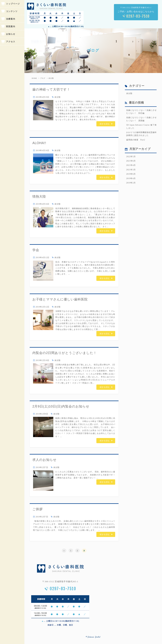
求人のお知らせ (44, 460)
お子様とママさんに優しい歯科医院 (60, 299)
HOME (34, 78)
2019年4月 (131, 178)
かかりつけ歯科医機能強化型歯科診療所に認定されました (141, 134)
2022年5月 (131, 157)
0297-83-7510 (138, 16)
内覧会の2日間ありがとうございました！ (65, 353)
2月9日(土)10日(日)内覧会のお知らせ (61, 406)
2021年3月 (131, 170)
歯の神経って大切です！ (51, 89)
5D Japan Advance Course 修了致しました (141, 126)
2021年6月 (131, 161)
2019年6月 (131, 174)
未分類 (51, 78)
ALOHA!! (39, 143)
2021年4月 (131, 165)
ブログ (43, 78)
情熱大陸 (39, 196)
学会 (36, 250)
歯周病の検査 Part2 (136, 140)
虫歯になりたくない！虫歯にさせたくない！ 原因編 (141, 119)
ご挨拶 (38, 509)
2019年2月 (131, 183)
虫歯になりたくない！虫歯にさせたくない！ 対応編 (141, 112)
